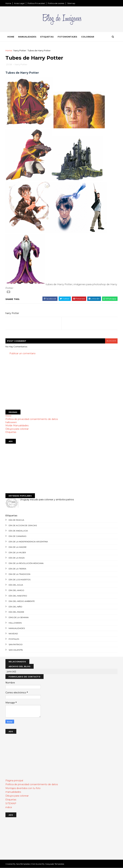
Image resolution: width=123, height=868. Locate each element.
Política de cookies (56, 3)
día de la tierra (17, 569)
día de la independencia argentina (28, 542)
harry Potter (20, 50)
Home (8, 3)
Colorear (88, 37)
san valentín (16, 650)
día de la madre (18, 547)
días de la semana (19, 617)
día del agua (16, 585)
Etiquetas (47, 37)
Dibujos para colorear (17, 429)
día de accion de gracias (23, 525)
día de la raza (17, 558)
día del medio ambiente (22, 601)
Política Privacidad (36, 3)
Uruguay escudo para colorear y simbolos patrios (47, 500)
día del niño (15, 607)
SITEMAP (11, 803)
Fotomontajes (67, 37)
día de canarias (17, 536)
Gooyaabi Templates (55, 864)
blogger (111, 341)
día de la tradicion (19, 574)
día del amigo (16, 590)
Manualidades (27, 37)
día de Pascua (16, 520)
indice (9, 807)
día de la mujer (17, 552)
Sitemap (71, 3)
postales (14, 639)
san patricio (16, 644)
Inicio (8, 416)
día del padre (16, 612)
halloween (11, 422)
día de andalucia (18, 531)
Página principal (14, 781)
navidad (13, 634)
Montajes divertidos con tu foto (23, 788)
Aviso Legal (19, 3)
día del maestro (18, 596)
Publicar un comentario (23, 353)
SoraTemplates (23, 864)
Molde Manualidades (17, 426)
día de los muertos (20, 580)
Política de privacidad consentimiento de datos (32, 419)
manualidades (17, 628)
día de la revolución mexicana (26, 563)
